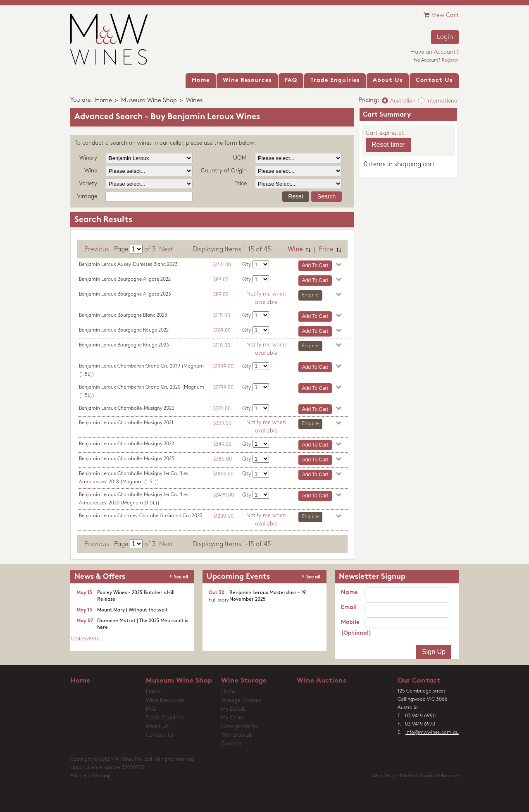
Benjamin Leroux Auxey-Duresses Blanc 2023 (128, 265)
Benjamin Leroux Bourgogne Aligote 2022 (125, 279)
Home (104, 101)
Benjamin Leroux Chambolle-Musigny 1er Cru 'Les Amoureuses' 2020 (133, 499)
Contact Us (160, 735)
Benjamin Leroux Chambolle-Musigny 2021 (126, 423)
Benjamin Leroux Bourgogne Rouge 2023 (124, 345)
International (443, 101)
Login (445, 37)
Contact (231, 744)
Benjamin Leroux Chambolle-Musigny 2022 (126, 444)
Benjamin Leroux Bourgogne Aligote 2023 (125, 294)
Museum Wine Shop (149, 101)
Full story (219, 600)
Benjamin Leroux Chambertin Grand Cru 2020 (142, 392)
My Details (234, 709)
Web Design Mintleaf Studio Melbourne (416, 776)
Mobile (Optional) (353, 628)
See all (181, 577)
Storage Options (241, 701)
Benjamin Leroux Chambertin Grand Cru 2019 (141, 370)
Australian (403, 101)
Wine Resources (165, 701)
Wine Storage (244, 681)
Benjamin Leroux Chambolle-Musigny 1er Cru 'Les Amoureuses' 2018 (133, 478)
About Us (157, 727)
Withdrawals (237, 735)
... (102, 639)
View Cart (441, 15)
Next (166, 250)
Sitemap (101, 776)
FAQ (151, 709)
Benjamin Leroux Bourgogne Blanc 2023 (123, 315)
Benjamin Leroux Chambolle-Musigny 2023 (127, 459)
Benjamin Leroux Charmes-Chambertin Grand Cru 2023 (141, 516)
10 (97, 639)
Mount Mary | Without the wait (132, 610)
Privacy (78, 776)
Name (349, 593)
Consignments (239, 727)
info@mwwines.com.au (432, 733)
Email (349, 608)
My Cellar (233, 718)
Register (450, 61)
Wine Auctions (322, 681)
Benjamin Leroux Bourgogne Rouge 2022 (124, 330)
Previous (97, 250)
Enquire (310, 295)
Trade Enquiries (165, 718)
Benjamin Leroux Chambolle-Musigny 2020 (127, 408)
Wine (295, 250)
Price (326, 250)
